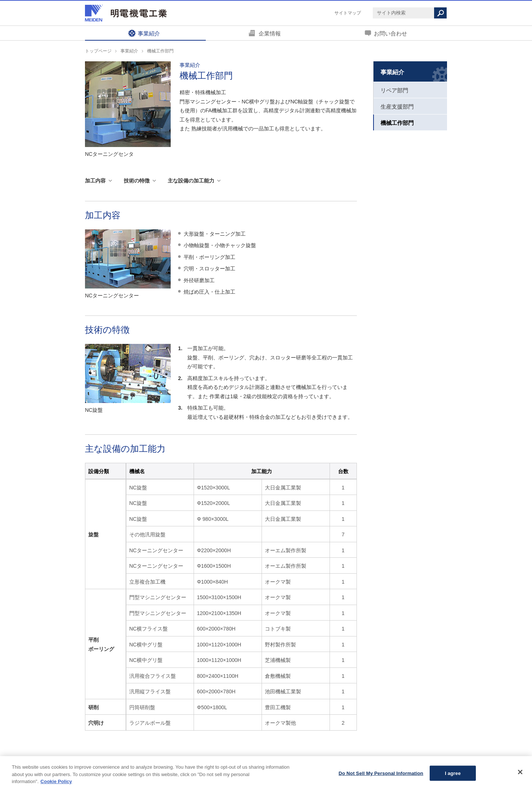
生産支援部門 (397, 107)
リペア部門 (394, 90)
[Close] (520, 775)
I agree (453, 776)
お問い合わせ (391, 33)
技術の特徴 (137, 181)
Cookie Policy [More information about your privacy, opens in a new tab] (56, 785)
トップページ (98, 51)
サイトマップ (348, 13)
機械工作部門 (397, 123)
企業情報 (270, 33)
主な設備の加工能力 (191, 181)
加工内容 (95, 181)
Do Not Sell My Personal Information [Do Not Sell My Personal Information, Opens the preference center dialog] (381, 776)
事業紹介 (149, 33)
